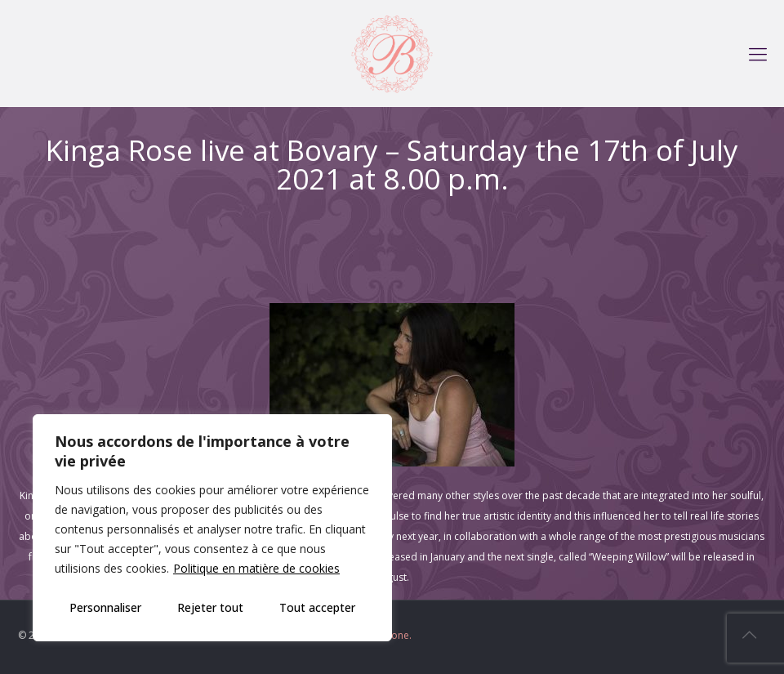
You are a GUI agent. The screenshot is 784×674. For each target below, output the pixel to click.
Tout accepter (317, 607)
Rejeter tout (210, 607)
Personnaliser (105, 607)
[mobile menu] (758, 53)
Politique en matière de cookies (256, 568)
